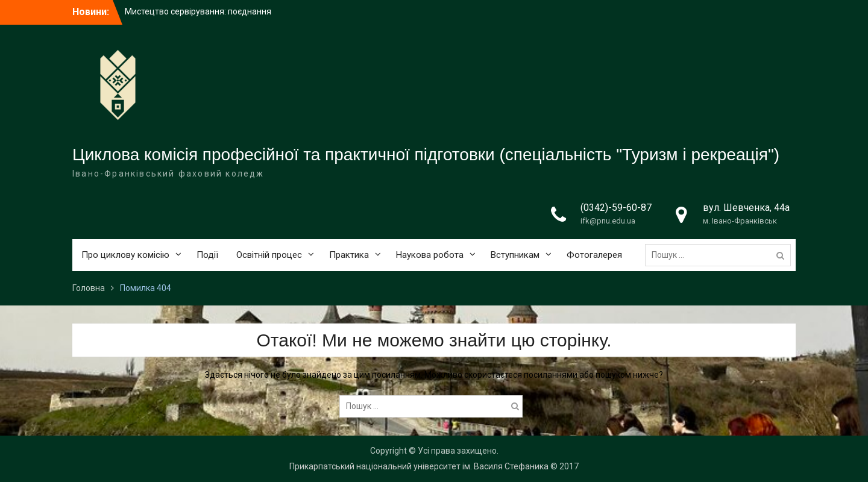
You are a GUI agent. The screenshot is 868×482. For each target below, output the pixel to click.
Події (207, 255)
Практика (349, 255)
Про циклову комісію (125, 255)
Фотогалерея (594, 255)
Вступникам (515, 255)
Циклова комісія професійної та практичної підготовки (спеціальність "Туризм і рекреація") (426, 155)
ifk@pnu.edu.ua (608, 221)
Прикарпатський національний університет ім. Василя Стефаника (419, 466)
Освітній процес (269, 255)
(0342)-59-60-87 (616, 208)
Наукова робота (430, 255)
